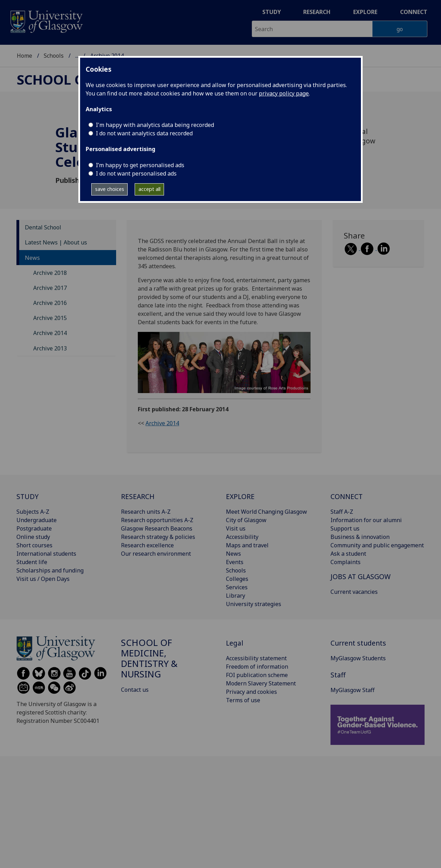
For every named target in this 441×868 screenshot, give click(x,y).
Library (236, 596)
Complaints (346, 562)
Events (235, 562)
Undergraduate (37, 520)
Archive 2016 (50, 303)
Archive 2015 (50, 318)
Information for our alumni (366, 520)
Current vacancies (354, 592)
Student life (32, 562)
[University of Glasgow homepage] (46, 21)
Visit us (236, 528)
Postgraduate (34, 528)
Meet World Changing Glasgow (266, 512)
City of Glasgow (246, 520)
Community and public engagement (377, 545)
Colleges (237, 579)
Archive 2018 (50, 273)
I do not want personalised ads (136, 173)
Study (272, 12)
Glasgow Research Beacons (157, 528)
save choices (110, 189)
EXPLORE (240, 496)
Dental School (43, 227)
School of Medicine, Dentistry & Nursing (149, 658)
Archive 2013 (50, 348)
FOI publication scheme (257, 675)
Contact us (135, 690)
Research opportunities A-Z (157, 520)
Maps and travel (247, 545)
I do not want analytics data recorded (144, 133)
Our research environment (156, 554)
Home (24, 56)
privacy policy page (284, 93)
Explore (365, 12)
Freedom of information (257, 667)
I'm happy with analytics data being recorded (155, 125)
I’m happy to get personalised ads (140, 165)
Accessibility (242, 537)
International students (46, 554)
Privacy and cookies (251, 692)
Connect (414, 12)
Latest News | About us (56, 242)
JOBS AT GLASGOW (361, 577)
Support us (345, 528)
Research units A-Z (146, 512)
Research (317, 12)
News (32, 258)
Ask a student (348, 554)
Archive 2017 (50, 288)
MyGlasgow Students (358, 658)
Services (237, 587)
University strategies (254, 604)
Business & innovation (360, 537)
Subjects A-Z (33, 512)
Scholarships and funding (50, 570)
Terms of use (243, 700)
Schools (54, 56)
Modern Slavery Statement (261, 683)
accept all (150, 189)
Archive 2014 (50, 333)
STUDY (27, 496)
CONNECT (347, 496)
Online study (33, 537)
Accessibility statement (256, 658)
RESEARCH (138, 496)
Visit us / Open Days (43, 579)
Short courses (34, 545)
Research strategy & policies (158, 537)
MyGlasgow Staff (353, 690)
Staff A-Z (342, 512)
